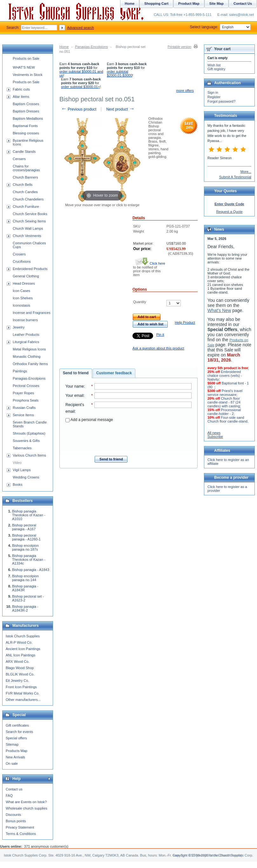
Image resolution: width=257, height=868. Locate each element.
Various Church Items (29, 455)
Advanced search (81, 28)
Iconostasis (21, 305)
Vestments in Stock (28, 75)
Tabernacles (22, 448)
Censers (19, 159)
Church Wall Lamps (28, 228)
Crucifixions (22, 261)
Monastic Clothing (27, 356)
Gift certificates (17, 725)
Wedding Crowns (26, 477)
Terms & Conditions (21, 834)
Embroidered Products (30, 269)
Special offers (16, 738)
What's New (219, 310)
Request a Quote (229, 212)
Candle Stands (24, 152)
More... (246, 172)
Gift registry (216, 69)
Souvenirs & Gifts (26, 441)
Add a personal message (89, 420)
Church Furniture (26, 207)
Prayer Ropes (23, 393)
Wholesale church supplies (27, 808)
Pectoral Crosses (26, 386)
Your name (75, 386)
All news (214, 433)
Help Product (185, 322)
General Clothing (26, 276)
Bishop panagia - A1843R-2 (25, 608)
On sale (12, 763)
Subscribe (215, 437)
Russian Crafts (24, 408)
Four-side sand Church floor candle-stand (227, 419)
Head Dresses (24, 283)
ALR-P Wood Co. (19, 642)
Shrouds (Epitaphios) (29, 433)
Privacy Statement (20, 827)
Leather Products (26, 335)
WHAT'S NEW (24, 67)
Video (17, 463)
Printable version (179, 47)
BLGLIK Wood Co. (20, 674)
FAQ (9, 796)
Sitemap (12, 744)
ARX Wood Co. (17, 661)
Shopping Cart (156, 3)
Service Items (23, 415)
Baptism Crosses (26, 104)
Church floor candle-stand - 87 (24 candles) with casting (224, 402)
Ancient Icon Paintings (23, 649)
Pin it (160, 335)
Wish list (214, 65)
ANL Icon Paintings (20, 655)
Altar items (21, 97)
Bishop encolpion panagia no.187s (25, 547)
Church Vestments (27, 236)
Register (214, 97)
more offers (185, 91)
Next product (120, 109)
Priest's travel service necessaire (225, 393)
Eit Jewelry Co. (17, 681)
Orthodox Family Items (30, 364)
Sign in (213, 92)
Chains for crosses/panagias (26, 168)
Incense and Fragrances (32, 313)
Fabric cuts (21, 89)
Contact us (14, 789)
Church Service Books (30, 214)
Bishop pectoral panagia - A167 (24, 527)
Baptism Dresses (26, 111)
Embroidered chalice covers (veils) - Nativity (225, 376)
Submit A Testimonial (235, 177)
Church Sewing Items (29, 221)
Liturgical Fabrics (26, 342)
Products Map (17, 751)
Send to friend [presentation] (76, 373)
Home (64, 47)
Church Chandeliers (28, 199)
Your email (74, 396)
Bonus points (16, 821)
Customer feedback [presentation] (114, 373)
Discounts (13, 815)
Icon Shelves (23, 298)
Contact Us (243, 3)
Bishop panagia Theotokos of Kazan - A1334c (29, 559)
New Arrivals (15, 757)
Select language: (220, 27)
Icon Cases (21, 291)
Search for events (19, 732)
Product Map (189, 3)
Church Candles (25, 192)
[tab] (76, 373)
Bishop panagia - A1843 (31, 570)
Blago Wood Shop (20, 668)
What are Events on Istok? (26, 802)
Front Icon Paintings (21, 687)
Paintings (20, 371)
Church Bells (23, 185)
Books (18, 485)
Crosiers (19, 254)
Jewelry (19, 327)
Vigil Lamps (22, 470)
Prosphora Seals (26, 400)
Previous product (79, 109)
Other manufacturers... (23, 700)
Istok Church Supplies (23, 636)
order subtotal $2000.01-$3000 (119, 73)
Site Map (216, 3)
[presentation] (129, 437)
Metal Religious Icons (29, 349)
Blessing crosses (26, 133)
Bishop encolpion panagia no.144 (25, 578)
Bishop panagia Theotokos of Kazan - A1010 (29, 515)
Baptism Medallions (28, 119)
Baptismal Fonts (25, 126)
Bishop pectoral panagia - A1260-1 (26, 537)
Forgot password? (221, 101)
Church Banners (25, 177)
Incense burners (25, 320)
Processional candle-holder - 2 (224, 412)
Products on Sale (26, 58)
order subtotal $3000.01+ (81, 87)
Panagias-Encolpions (91, 47)
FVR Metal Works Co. (23, 693)
